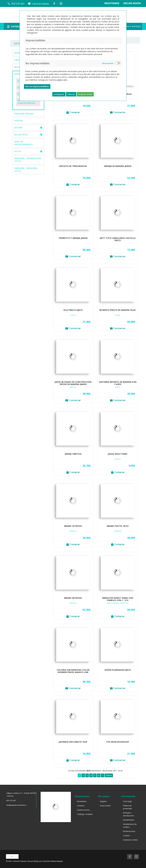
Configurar (59, 94)
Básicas (71, 94)
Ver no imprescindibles (37, 86)
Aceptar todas (85, 94)
